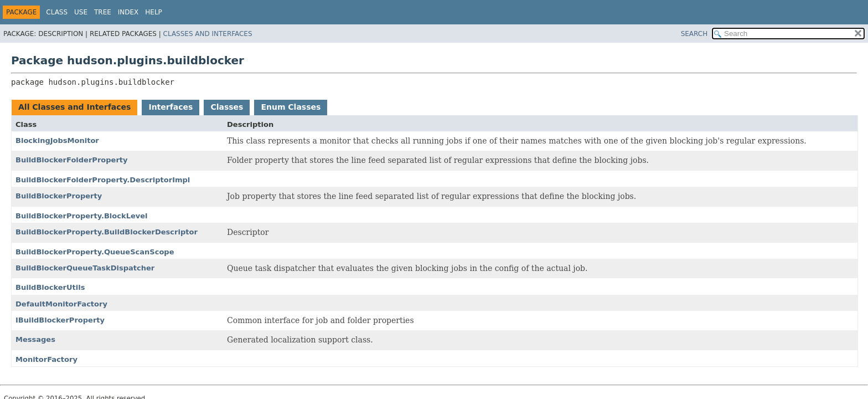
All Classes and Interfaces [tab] (74, 107)
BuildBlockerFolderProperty (72, 160)
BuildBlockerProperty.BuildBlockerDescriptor (107, 232)
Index (128, 12)
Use (81, 12)
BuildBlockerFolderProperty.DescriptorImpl (103, 180)
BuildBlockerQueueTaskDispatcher (85, 268)
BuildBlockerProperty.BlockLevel (82, 216)
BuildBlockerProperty (59, 196)
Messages (35, 339)
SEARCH (694, 34)
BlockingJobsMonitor (57, 140)
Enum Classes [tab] (291, 107)
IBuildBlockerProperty (60, 320)
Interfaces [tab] (170, 107)
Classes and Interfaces (208, 34)
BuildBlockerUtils (50, 287)
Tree (103, 12)
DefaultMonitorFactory (61, 304)
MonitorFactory (46, 359)
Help (154, 12)
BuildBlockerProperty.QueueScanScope (95, 252)
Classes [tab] (227, 107)
